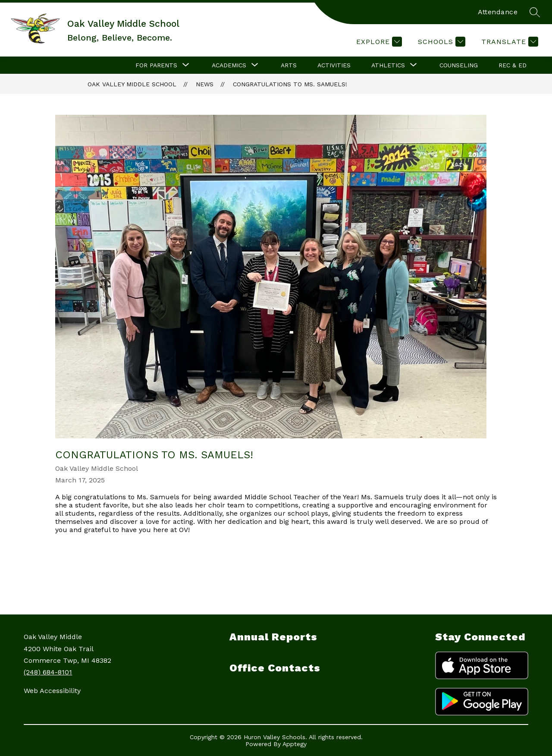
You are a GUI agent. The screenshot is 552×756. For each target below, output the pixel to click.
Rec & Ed (513, 65)
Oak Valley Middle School (132, 84)
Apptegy (295, 744)
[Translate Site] (509, 42)
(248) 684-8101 (48, 672)
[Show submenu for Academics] (229, 65)
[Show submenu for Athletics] (388, 65)
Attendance (498, 12)
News (205, 84)
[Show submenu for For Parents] (156, 65)
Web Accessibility (52, 691)
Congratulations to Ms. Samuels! (290, 84)
